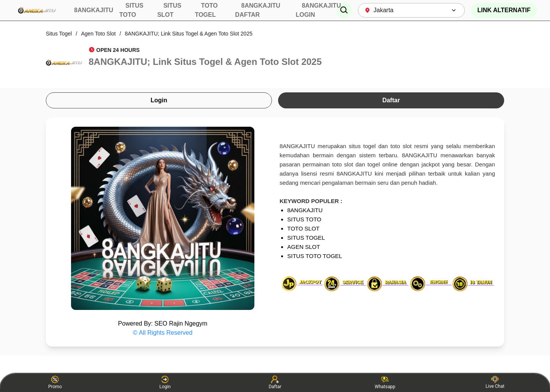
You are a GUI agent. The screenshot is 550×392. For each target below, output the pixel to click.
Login (159, 100)
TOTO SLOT (303, 228)
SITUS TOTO (304, 219)
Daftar (391, 100)
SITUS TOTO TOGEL (315, 256)
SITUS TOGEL (306, 238)
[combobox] (411, 10)
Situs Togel (59, 34)
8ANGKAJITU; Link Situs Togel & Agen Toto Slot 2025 (189, 34)
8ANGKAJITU (305, 210)
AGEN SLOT (304, 247)
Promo (55, 382)
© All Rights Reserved (163, 333)
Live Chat (495, 382)
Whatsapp (385, 382)
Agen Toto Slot (98, 34)
